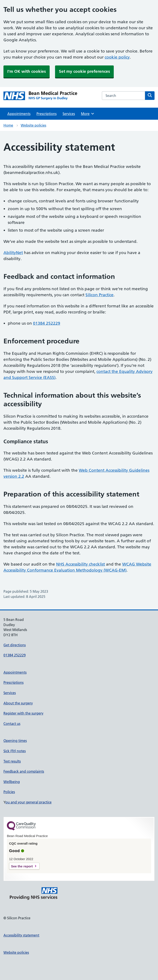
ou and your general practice (28, 802)
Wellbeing (12, 782)
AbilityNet (13, 253)
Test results (12, 761)
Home (8, 125)
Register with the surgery (23, 713)
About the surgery (18, 703)
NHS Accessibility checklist (81, 564)
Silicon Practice (100, 295)
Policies (9, 792)
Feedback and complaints (24, 771)
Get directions (15, 645)
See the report (22, 866)
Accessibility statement (21, 935)
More (88, 114)
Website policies (33, 125)
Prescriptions (47, 114)
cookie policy (117, 57)
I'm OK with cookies (27, 71)
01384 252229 (47, 323)
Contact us (12, 724)
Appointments (19, 114)
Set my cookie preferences (84, 71)
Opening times (15, 741)
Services (69, 114)
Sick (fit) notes (15, 751)
